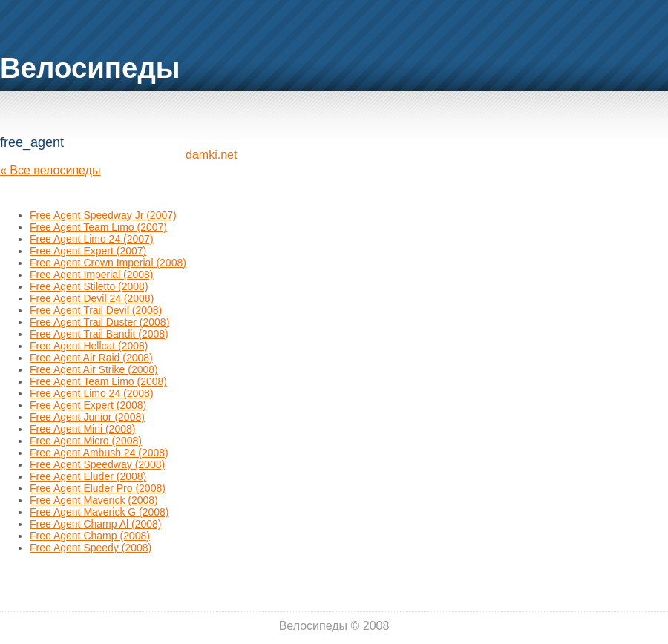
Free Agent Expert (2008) (88, 405)
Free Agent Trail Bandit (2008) (99, 334)
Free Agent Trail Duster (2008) (99, 322)
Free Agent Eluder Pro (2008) (98, 488)
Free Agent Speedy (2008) (91, 548)
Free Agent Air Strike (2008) (94, 369)
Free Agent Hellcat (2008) (89, 346)
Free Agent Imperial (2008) (92, 275)
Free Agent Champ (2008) (90, 536)
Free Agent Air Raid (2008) (91, 358)
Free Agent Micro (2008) (86, 441)
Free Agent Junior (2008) (87, 417)
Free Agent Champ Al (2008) (95, 524)
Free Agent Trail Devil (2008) (96, 310)
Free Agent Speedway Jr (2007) (103, 215)
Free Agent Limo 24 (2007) (92, 239)
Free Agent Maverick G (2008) (99, 512)
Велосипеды (90, 68)
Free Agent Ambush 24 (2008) (99, 453)
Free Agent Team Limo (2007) (98, 227)
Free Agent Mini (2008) (82, 429)
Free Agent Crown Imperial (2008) (108, 263)
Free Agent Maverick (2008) (94, 500)
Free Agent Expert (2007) (88, 251)
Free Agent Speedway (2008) (97, 464)
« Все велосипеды (50, 170)
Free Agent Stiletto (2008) (89, 286)
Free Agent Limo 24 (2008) (92, 393)
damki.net (211, 155)
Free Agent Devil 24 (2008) (92, 298)
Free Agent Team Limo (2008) (98, 381)
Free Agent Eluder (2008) (88, 476)
